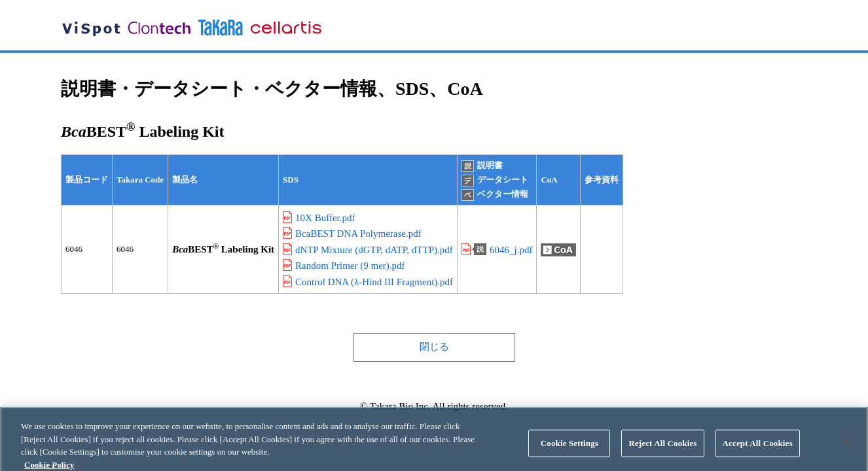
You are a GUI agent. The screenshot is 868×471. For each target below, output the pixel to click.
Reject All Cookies (662, 448)
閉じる (434, 347)
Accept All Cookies (758, 448)
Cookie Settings (570, 448)
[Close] (847, 446)
